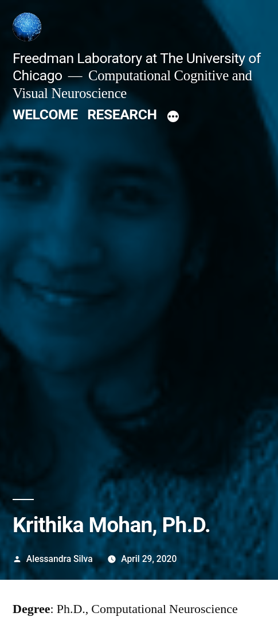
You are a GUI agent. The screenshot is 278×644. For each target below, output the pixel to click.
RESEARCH (122, 114)
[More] (173, 117)
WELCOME (45, 114)
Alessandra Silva (60, 559)
